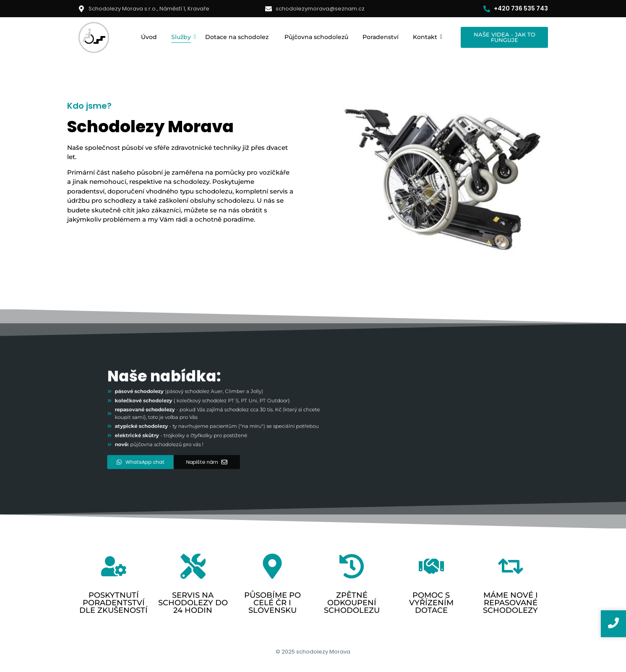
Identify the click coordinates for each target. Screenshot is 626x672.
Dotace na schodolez (238, 37)
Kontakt (426, 37)
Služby (183, 37)
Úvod (149, 37)
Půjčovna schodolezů (316, 37)
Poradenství (381, 37)
